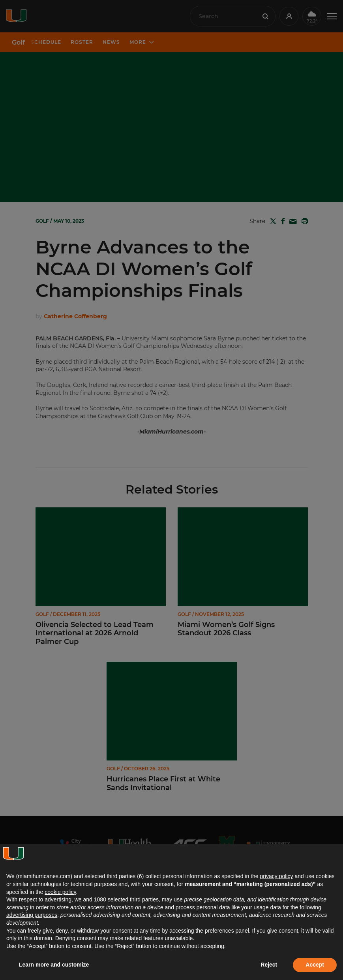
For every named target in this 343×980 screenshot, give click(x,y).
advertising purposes (32, 915)
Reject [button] (269, 965)
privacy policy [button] (276, 876)
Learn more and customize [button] (54, 965)
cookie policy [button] (60, 892)
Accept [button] (315, 965)
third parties (144, 899)
